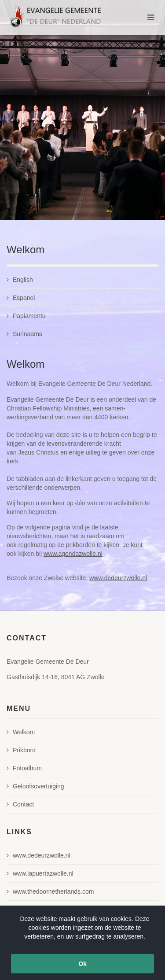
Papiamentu (26, 316)
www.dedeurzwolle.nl (118, 578)
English (20, 280)
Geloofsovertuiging (35, 786)
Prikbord (21, 750)
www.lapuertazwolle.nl (40, 873)
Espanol (21, 298)
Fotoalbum (24, 768)
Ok (82, 964)
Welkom (21, 732)
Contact (20, 804)
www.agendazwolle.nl (73, 554)
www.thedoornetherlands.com (50, 891)
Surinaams (24, 334)
